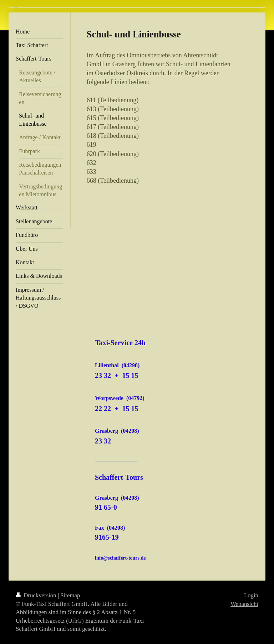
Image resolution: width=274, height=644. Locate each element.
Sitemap (70, 595)
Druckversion (37, 595)
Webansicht (244, 604)
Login (251, 595)
